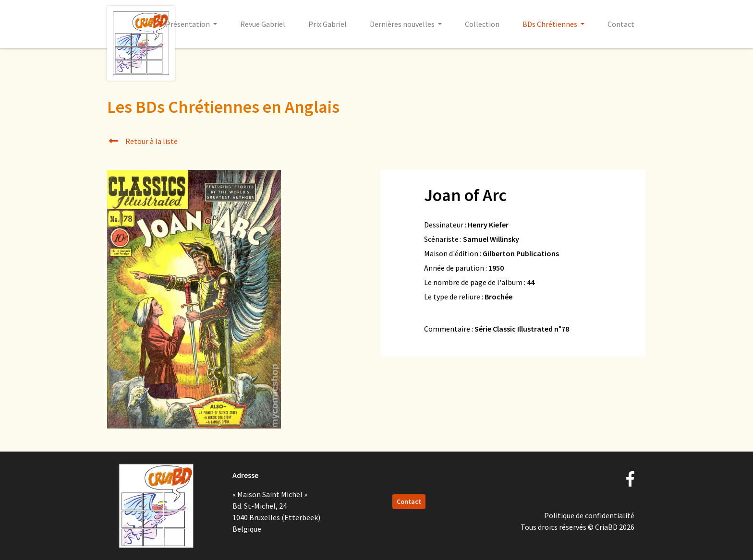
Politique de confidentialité (589, 515)
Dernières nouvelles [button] (403, 24)
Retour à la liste (142, 141)
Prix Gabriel (328, 24)
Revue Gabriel (263, 24)
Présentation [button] (188, 24)
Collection (482, 24)
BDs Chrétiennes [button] (551, 24)
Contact (621, 24)
